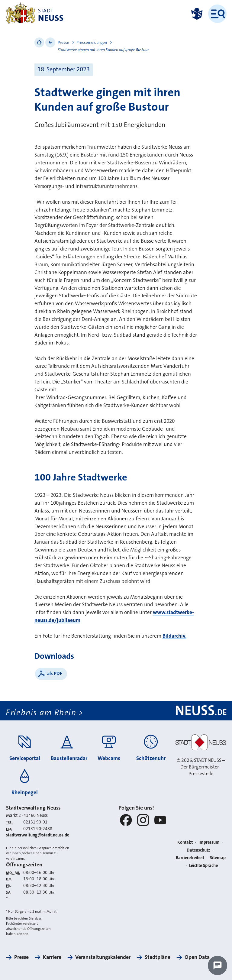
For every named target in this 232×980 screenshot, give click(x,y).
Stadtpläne (158, 957)
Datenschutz (198, 850)
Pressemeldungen (92, 42)
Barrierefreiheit (190, 858)
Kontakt (185, 842)
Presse (63, 42)
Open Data (197, 957)
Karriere (52, 957)
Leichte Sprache (203, 866)
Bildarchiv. (174, 636)
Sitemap (218, 858)
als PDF (55, 673)
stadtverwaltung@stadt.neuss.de (38, 835)
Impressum (209, 842)
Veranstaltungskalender (103, 957)
